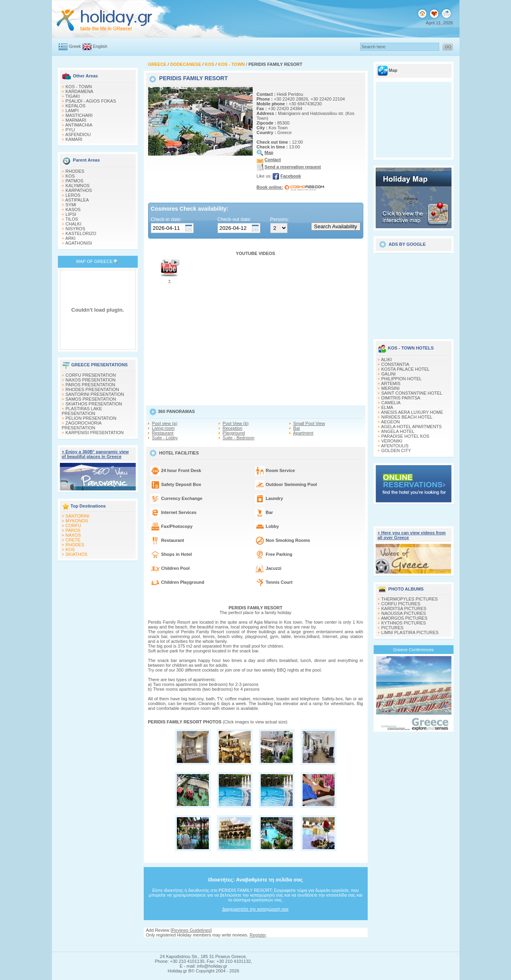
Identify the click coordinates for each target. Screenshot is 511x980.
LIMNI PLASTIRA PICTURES (410, 632)
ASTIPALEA (77, 200)
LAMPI (72, 111)
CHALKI (73, 224)
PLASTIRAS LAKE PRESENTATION (82, 411)
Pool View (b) (236, 423)
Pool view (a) (165, 423)
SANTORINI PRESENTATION (95, 394)
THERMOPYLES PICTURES (410, 599)
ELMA (387, 407)
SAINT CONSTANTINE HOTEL (412, 393)
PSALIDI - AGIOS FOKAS (91, 101)
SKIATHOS (76, 554)
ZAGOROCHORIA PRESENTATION (82, 425)
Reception (233, 428)
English (100, 46)
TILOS (72, 219)
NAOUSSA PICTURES (404, 613)
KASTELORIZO (81, 233)
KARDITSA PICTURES (404, 609)
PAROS (73, 530)
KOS (70, 176)
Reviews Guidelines (191, 930)
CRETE (73, 540)
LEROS (73, 195)
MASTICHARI (79, 115)
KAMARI (74, 139)
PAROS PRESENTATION (90, 385)
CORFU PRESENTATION (91, 375)
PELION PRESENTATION (91, 418)
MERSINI (390, 388)
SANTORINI (77, 516)
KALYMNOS (77, 186)
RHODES (75, 171)
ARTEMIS (391, 383)
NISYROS (75, 229)
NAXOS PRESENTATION (91, 380)
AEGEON (390, 422)
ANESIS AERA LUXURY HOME (412, 412)
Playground (234, 433)
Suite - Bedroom (239, 438)
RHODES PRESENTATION (92, 389)
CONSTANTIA (395, 364)
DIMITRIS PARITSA (401, 398)
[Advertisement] (414, 293)
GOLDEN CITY (396, 450)
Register (257, 935)
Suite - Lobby (165, 438)
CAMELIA (391, 403)
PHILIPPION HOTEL (401, 379)
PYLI (70, 130)
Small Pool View (309, 423)
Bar (297, 428)
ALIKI (386, 360)
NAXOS (73, 535)
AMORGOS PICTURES (404, 618)
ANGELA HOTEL (398, 431)
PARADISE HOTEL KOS (405, 436)
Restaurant (163, 433)
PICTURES (392, 628)
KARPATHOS (79, 190)
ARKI (70, 238)
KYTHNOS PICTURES (404, 623)
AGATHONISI (78, 243)
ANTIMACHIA (79, 125)
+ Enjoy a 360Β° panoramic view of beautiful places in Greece (95, 454)
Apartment (303, 433)
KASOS (73, 209)
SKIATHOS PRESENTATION (94, 404)
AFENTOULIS (395, 446)
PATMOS (74, 181)
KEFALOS (75, 106)
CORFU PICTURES (401, 604)
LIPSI (71, 214)
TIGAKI (73, 96)
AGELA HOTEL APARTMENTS (411, 427)
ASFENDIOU (78, 134)
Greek (75, 46)
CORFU (73, 526)
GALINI (388, 374)
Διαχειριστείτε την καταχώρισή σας (255, 909)
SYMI (71, 205)
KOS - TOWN (79, 87)
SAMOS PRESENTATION (91, 399)
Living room (163, 428)
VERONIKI (392, 441)
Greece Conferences (414, 650)
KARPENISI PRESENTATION (95, 433)
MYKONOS (77, 521)
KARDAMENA (79, 91)
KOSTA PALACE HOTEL (405, 369)
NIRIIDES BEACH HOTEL (407, 417)
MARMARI (76, 120)
